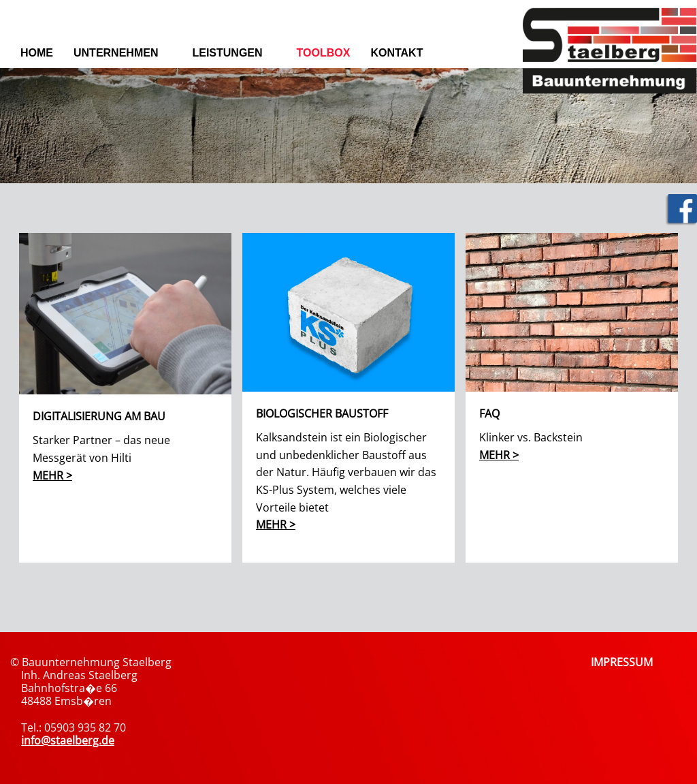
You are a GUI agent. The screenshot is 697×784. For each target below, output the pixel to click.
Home (37, 53)
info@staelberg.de (68, 740)
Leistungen (227, 53)
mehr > (52, 475)
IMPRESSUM (622, 662)
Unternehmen (116, 53)
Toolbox (324, 53)
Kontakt (396, 53)
